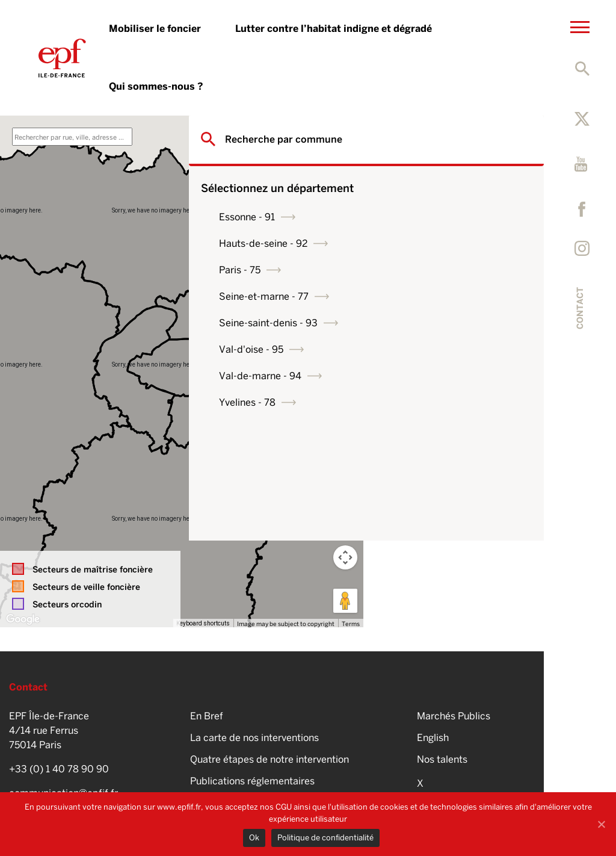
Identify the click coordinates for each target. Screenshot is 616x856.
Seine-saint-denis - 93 (443, 323)
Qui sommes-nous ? (156, 86)
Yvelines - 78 (422, 402)
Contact (580, 308)
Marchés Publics (454, 716)
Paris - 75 (414, 270)
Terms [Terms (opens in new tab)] (351, 624)
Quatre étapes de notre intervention (269, 759)
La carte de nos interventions (254, 738)
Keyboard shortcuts (203, 623)
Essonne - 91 (421, 217)
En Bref (207, 716)
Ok (254, 838)
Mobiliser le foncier (155, 29)
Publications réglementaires (252, 781)
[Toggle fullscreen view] (345, 134)
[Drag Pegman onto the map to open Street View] (345, 601)
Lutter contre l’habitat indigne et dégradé (334, 29)
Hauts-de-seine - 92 (438, 243)
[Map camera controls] (345, 557)
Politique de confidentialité (325, 838)
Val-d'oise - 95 (426, 349)
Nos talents (442, 759)
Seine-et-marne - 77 (438, 296)
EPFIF (62, 58)
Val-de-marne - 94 (435, 376)
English (433, 738)
